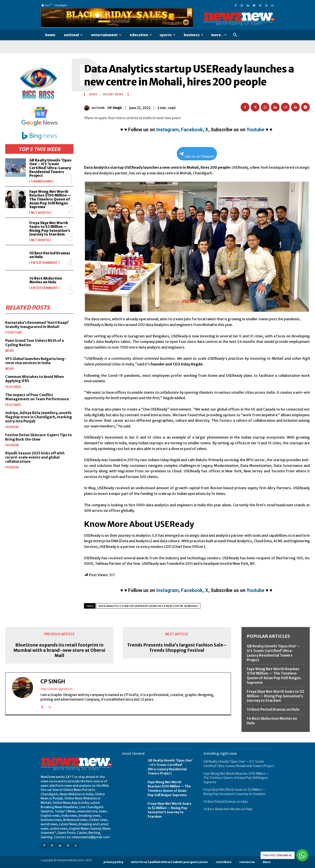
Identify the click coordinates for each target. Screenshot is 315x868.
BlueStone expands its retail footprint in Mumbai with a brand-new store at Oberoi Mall (59, 650)
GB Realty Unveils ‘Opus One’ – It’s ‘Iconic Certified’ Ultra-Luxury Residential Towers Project (50, 168)
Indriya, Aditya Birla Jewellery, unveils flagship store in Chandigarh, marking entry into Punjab (39, 417)
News (10, 351)
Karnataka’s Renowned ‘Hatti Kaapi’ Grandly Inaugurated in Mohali (37, 325)
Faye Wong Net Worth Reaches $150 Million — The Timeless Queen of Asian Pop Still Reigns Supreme (50, 199)
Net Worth (40, 213)
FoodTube (14, 333)
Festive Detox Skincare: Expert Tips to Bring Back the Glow (38, 437)
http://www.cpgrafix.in (56, 689)
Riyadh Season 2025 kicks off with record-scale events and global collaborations (35, 457)
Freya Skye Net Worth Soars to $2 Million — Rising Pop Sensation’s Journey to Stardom (50, 229)
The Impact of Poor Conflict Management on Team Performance (37, 397)
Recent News (113, 94)
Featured (13, 387)
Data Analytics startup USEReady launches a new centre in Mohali (148, 606)
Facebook (192, 130)
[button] (235, 35)
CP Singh (115, 108)
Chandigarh (41, 181)
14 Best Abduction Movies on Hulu (46, 280)
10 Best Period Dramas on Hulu (50, 255)
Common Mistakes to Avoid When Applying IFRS (35, 379)
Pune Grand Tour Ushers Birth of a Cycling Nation (35, 343)
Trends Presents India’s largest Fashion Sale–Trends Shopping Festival (177, 648)
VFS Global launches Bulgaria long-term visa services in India (36, 360)
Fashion (12, 427)
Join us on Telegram (197, 155)
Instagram (167, 130)
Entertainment (44, 263)
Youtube (255, 130)
